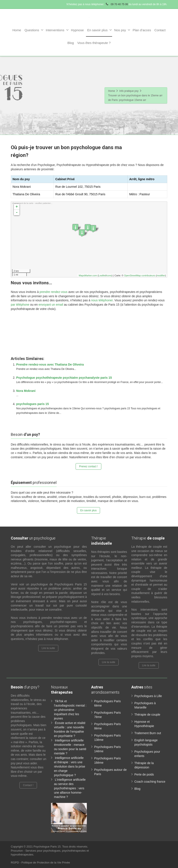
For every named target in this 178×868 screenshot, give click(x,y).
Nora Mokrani (26, 391)
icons (109, 275)
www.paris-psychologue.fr (139, 318)
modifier (161, 275)
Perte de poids (144, 774)
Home (17, 30)
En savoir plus (100, 30)
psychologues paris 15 (33, 404)
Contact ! (28, 785)
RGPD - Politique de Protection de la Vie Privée (40, 863)
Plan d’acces (142, 30)
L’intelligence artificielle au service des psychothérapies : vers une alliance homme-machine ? (70, 788)
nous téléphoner (102, 300)
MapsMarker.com (88, 275)
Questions (34, 30)
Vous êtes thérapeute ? (94, 43)
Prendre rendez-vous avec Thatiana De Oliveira (50, 364)
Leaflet (102, 275)
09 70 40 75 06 (116, 4)
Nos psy (122, 30)
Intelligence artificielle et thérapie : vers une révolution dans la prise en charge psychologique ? (70, 766)
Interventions (57, 30)
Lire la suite (48, 648)
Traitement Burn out (148, 733)
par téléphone (20, 305)
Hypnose (77, 30)
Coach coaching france (150, 782)
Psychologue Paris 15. (48, 847)
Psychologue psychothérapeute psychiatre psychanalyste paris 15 (64, 378)
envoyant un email (51, 305)
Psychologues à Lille (148, 696)
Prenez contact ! (88, 466)
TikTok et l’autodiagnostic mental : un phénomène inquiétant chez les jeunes (70, 710)
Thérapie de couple (147, 715)
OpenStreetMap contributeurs (140, 275)
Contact (160, 30)
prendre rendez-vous (53, 292)
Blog (71, 43)
